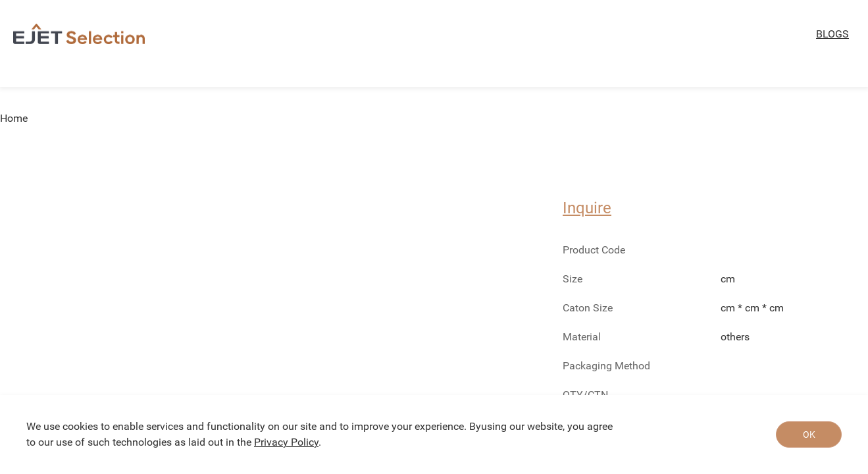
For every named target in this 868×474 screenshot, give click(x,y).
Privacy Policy (286, 442)
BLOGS (832, 34)
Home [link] (14, 118)
